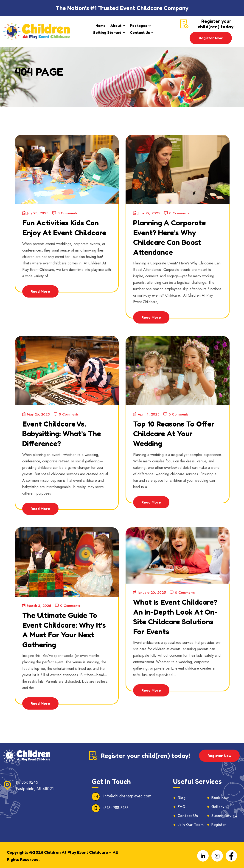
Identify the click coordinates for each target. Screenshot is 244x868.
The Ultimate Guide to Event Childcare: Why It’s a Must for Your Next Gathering (65, 628)
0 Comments (67, 213)
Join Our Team (191, 823)
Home (101, 26)
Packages (139, 26)
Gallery (218, 805)
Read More (41, 300)
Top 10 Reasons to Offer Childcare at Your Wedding (177, 432)
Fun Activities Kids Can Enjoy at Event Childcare (65, 232)
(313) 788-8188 (116, 806)
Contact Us (140, 32)
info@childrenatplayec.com (127, 794)
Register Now (211, 38)
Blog (182, 796)
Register (219, 823)
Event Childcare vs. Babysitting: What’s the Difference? (66, 432)
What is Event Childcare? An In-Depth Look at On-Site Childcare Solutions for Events (177, 619)
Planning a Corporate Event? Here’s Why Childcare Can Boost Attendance (174, 236)
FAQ (182, 805)
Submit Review (224, 814)
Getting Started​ (107, 32)
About (116, 26)
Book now (220, 796)
